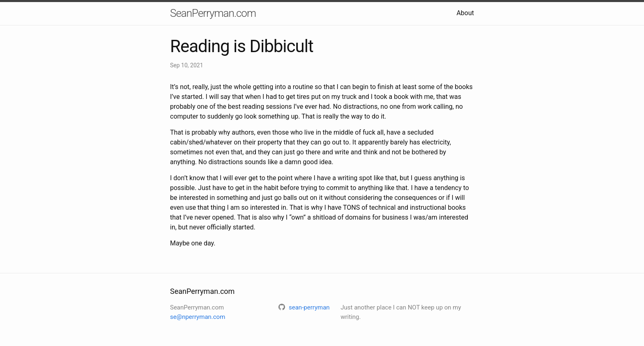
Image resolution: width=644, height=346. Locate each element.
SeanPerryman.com (213, 13)
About (465, 13)
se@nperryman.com (198, 317)
